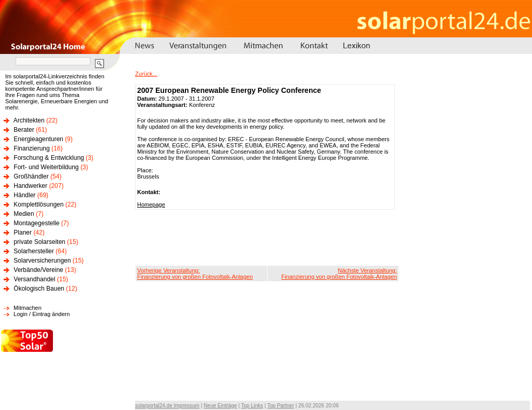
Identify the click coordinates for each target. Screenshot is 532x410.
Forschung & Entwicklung (49, 158)
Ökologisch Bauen (39, 289)
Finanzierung (31, 148)
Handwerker (30, 186)
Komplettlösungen (38, 204)
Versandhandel (34, 279)
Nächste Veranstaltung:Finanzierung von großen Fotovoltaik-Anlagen (339, 274)
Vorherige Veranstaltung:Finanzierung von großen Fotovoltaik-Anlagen (195, 274)
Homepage (151, 204)
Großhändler (31, 176)
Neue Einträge (220, 406)
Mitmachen (28, 308)
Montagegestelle (36, 223)
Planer (23, 233)
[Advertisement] (267, 238)
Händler (24, 195)
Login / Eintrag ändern (42, 314)
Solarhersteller (34, 251)
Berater (24, 130)
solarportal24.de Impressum (167, 406)
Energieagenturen (38, 139)
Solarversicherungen (42, 261)
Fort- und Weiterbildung (46, 167)
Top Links (252, 406)
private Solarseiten (39, 242)
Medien (24, 214)
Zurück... (146, 74)
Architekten (29, 120)
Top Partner (281, 406)
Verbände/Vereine (38, 270)
